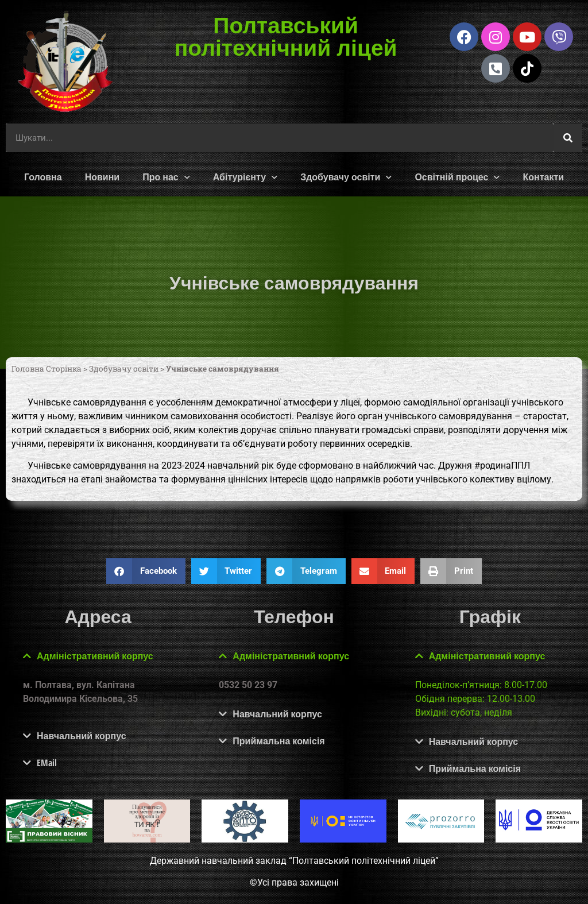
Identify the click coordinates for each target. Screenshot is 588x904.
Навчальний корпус (82, 736)
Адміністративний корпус (95, 656)
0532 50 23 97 (248, 685)
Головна (43, 177)
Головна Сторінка (47, 369)
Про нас (166, 177)
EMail (47, 763)
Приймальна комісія (278, 741)
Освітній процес (457, 177)
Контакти (543, 177)
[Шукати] (568, 138)
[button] (146, 571)
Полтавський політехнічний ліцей (285, 36)
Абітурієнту (245, 177)
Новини (102, 177)
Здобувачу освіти (346, 177)
